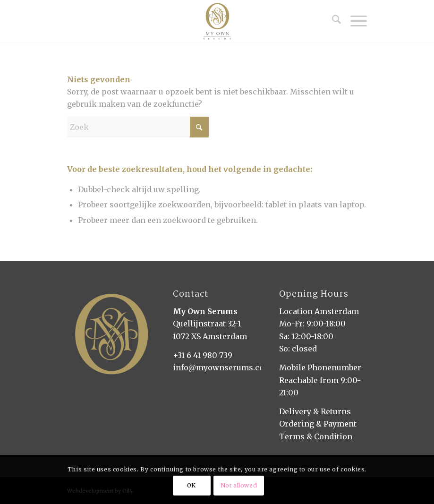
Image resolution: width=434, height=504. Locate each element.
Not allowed (239, 485)
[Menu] (354, 21)
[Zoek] (332, 21)
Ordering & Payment (318, 424)
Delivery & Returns (315, 411)
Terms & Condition (316, 436)
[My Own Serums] (217, 21)
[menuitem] (332, 21)
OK (191, 485)
